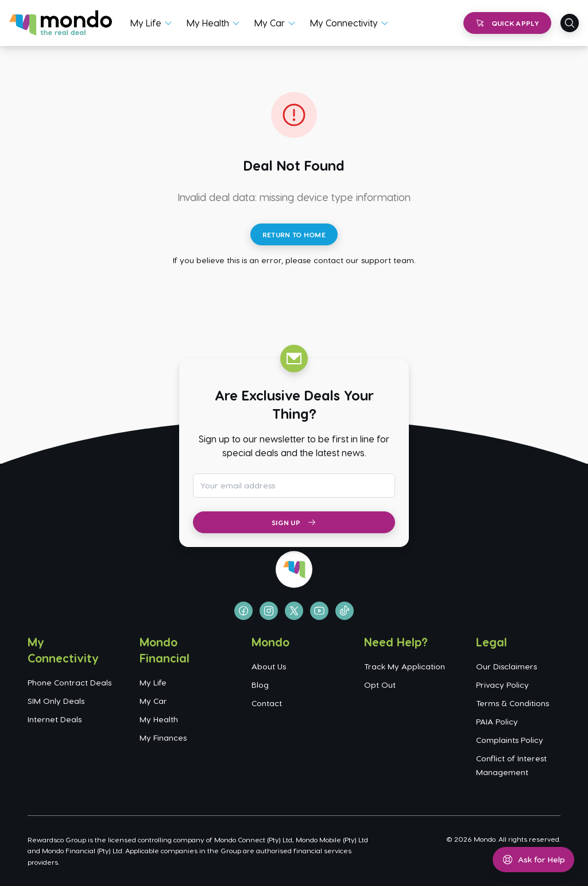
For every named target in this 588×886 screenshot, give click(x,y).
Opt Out (380, 685)
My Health (208, 23)
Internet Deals (55, 719)
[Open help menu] (533, 860)
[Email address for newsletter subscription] (294, 486)
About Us (269, 666)
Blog (260, 685)
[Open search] (570, 23)
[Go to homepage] (61, 23)
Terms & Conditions (512, 703)
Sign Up (294, 522)
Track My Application (405, 666)
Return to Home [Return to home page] (294, 234)
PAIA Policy (497, 721)
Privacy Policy (502, 685)
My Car (270, 23)
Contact (267, 703)
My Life (146, 23)
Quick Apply (507, 23)
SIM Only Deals (56, 701)
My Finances (163, 737)
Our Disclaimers (506, 666)
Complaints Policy (510, 740)
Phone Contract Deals (69, 682)
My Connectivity (344, 23)
